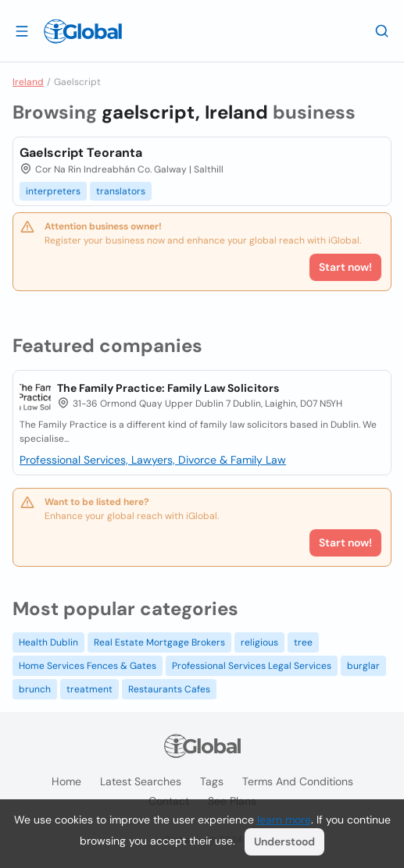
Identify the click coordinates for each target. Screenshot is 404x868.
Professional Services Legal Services (252, 666)
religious (259, 642)
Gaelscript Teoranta (81, 153)
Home (66, 781)
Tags (212, 781)
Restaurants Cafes (169, 689)
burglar (363, 666)
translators (121, 191)
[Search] (382, 30)
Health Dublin (48, 642)
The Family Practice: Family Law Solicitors (168, 388)
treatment (89, 689)
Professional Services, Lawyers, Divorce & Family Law (153, 460)
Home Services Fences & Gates (88, 666)
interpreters (53, 191)
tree (303, 642)
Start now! (345, 542)
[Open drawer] (22, 30)
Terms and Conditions (298, 781)
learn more (284, 820)
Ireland (28, 82)
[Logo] (83, 31)
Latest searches (141, 781)
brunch (35, 689)
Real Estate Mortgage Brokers (159, 642)
